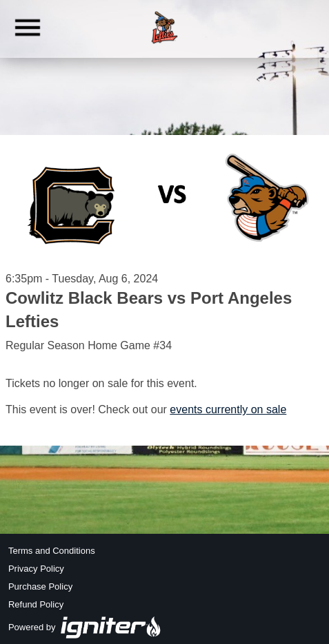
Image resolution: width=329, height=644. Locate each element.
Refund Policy (36, 604)
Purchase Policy (40, 586)
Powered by (85, 627)
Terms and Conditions (52, 551)
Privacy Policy (36, 569)
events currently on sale (228, 409)
